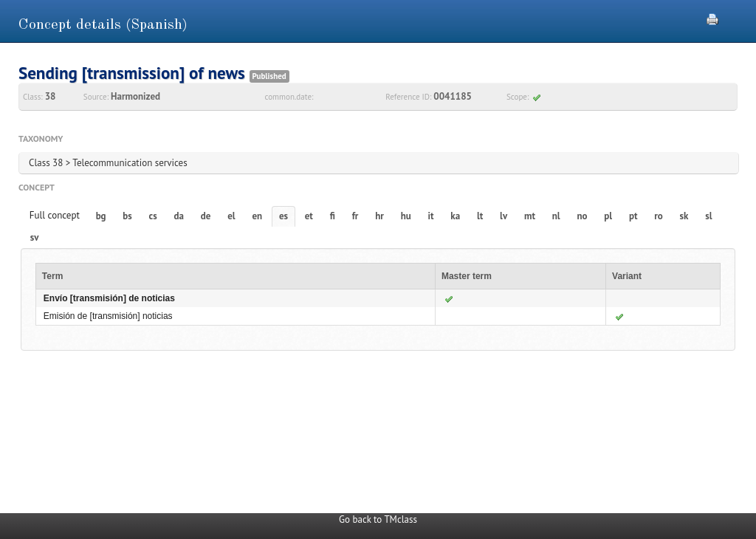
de (206, 216)
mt (530, 216)
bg (101, 216)
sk (684, 216)
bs (127, 216)
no (582, 216)
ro (659, 216)
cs (153, 216)
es (283, 216)
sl (708, 216)
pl (608, 216)
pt (633, 216)
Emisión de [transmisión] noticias (108, 316)
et (309, 216)
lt (480, 216)
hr (379, 216)
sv (35, 237)
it (431, 216)
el (231, 216)
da (179, 216)
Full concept (55, 215)
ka (455, 216)
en (257, 216)
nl (556, 216)
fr (355, 216)
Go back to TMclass (378, 519)
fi (333, 216)
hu (406, 216)
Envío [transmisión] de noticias (109, 298)
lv (504, 216)
